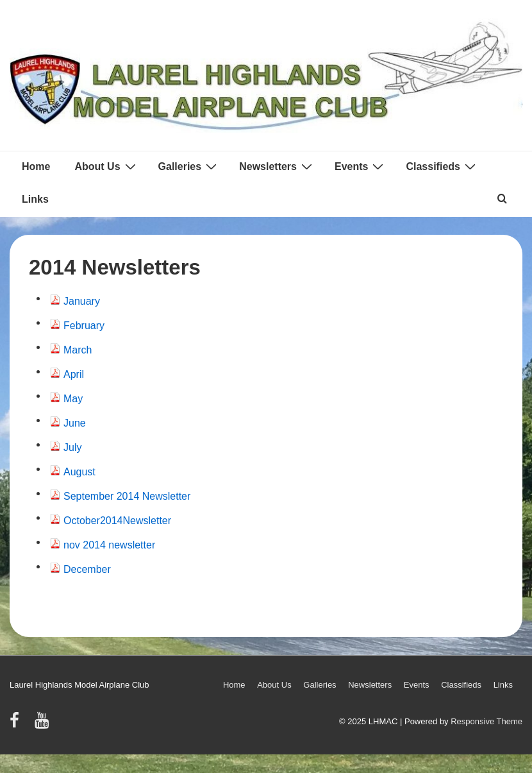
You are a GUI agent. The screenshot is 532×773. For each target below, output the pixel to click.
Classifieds (442, 166)
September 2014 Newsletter (127, 496)
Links (35, 199)
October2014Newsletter (117, 521)
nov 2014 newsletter (109, 545)
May (73, 399)
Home (36, 166)
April (74, 374)
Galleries (189, 166)
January (82, 301)
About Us (106, 166)
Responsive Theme (486, 721)
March (78, 350)
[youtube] (43, 725)
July (72, 447)
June (75, 423)
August (79, 472)
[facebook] (17, 725)
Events (361, 166)
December (87, 569)
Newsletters (277, 166)
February (84, 326)
